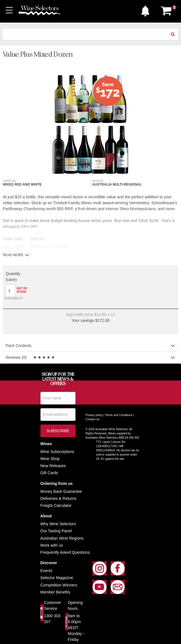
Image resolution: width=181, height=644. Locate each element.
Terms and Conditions (119, 415)
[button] (147, 10)
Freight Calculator (56, 505)
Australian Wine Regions (62, 538)
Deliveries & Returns (59, 498)
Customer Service (52, 605)
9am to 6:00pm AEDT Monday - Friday (76, 628)
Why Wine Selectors (58, 524)
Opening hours (75, 605)
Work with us (52, 545)
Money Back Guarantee (61, 491)
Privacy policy (94, 415)
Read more (16, 255)
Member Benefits (55, 592)
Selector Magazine (57, 578)
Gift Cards (49, 473)
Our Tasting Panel (56, 531)
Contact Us (92, 419)
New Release (52, 466)
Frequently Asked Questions (65, 552)
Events (47, 571)
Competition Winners (59, 585)
